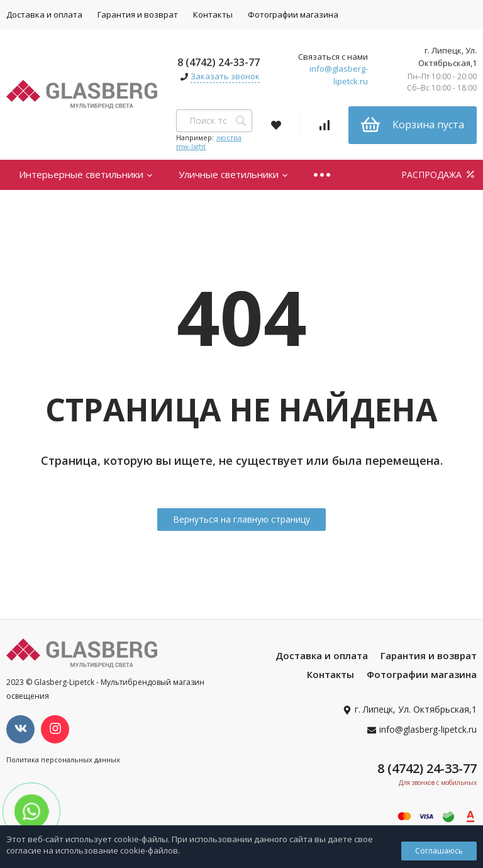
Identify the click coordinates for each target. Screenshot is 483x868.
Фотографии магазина (293, 14)
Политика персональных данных (63, 759)
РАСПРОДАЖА (439, 175)
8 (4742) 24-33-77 (219, 62)
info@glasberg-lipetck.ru (339, 75)
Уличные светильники (234, 174)
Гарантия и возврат (138, 14)
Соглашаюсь (439, 851)
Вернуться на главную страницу (241, 519)
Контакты (213, 14)
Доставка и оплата (322, 655)
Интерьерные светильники (86, 174)
